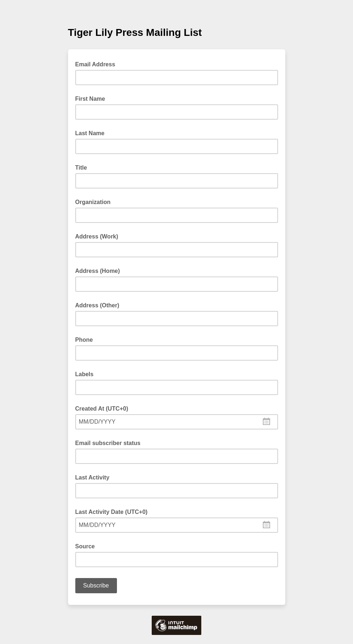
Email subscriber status (108, 443)
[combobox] (177, 422)
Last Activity (93, 477)
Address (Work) (97, 236)
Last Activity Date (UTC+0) (112, 512)
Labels (85, 374)
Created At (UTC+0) (102, 409)
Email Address (98, 64)
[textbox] (177, 422)
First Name (90, 99)
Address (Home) (98, 271)
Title (81, 168)
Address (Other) (97, 305)
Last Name (90, 133)
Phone (84, 340)
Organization (93, 202)
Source (85, 546)
